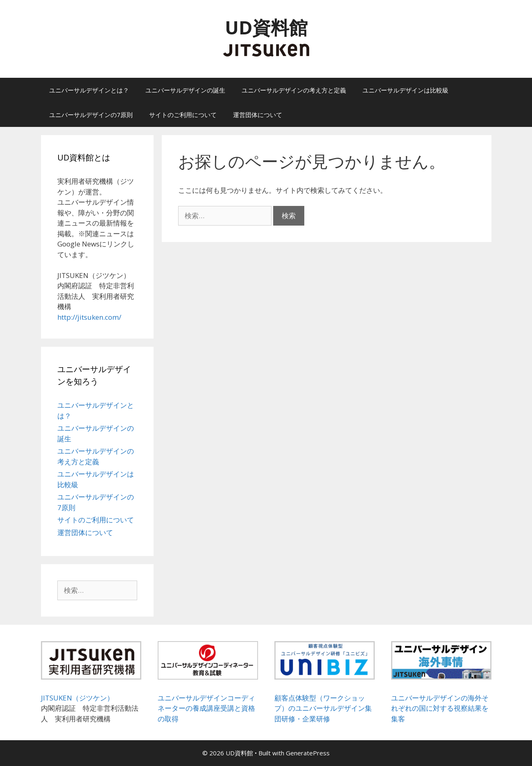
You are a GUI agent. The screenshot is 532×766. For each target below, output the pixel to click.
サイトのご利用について (183, 115)
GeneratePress (308, 753)
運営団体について (258, 115)
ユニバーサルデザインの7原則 (91, 115)
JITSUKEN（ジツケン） (77, 698)
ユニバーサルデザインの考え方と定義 (294, 90)
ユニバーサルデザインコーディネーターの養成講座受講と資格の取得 (206, 708)
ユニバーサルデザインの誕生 (185, 90)
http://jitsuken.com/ (89, 317)
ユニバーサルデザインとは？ (89, 90)
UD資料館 (266, 27)
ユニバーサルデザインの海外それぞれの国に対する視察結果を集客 (440, 708)
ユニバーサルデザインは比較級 (405, 90)
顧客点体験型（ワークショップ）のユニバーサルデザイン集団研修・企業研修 (323, 708)
